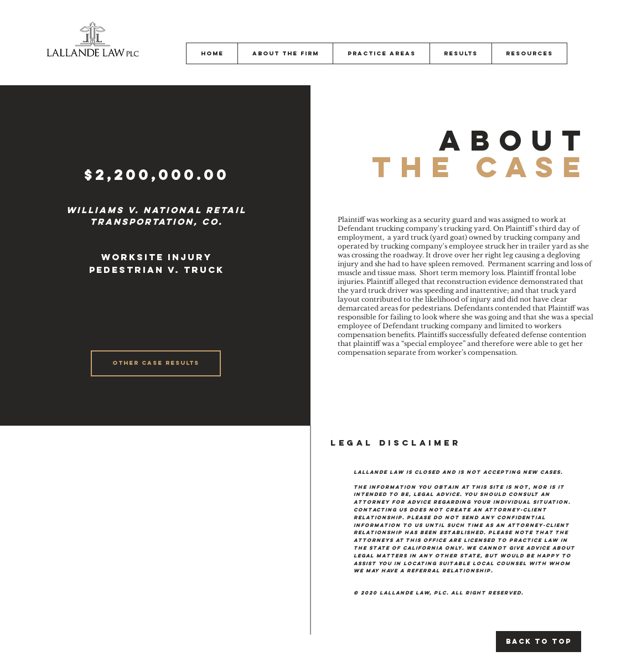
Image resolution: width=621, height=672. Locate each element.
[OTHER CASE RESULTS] (156, 363)
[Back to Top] (539, 642)
